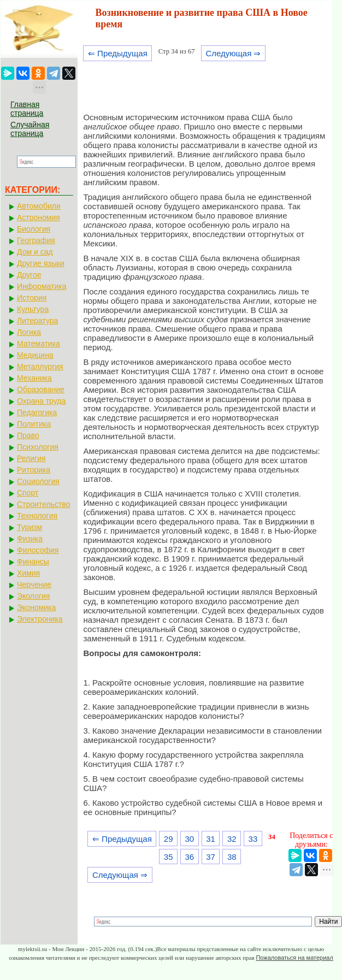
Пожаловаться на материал (294, 958)
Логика (29, 332)
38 (232, 857)
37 (211, 857)
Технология (37, 516)
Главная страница (27, 109)
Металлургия (40, 367)
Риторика (34, 470)
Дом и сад (35, 252)
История (32, 298)
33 (253, 839)
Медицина (35, 355)
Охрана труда (41, 401)
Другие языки (41, 263)
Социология (38, 481)
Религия (31, 458)
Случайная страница (30, 129)
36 (190, 857)
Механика (34, 378)
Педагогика (37, 412)
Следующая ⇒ (233, 53)
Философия (38, 550)
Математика (39, 344)
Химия (28, 573)
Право (28, 435)
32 (232, 839)
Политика (34, 424)
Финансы (33, 562)
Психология (38, 447)
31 (211, 839)
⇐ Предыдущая (118, 53)
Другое (29, 275)
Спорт (28, 493)
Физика (30, 539)
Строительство (43, 504)
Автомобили (39, 206)
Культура (33, 309)
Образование (41, 389)
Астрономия (39, 217)
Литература (37, 321)
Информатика (42, 286)
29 (169, 839)
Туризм (30, 527)
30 (190, 839)
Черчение (34, 585)
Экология (33, 596)
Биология (34, 229)
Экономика (36, 607)
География (36, 240)
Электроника (40, 619)
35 (169, 857)
